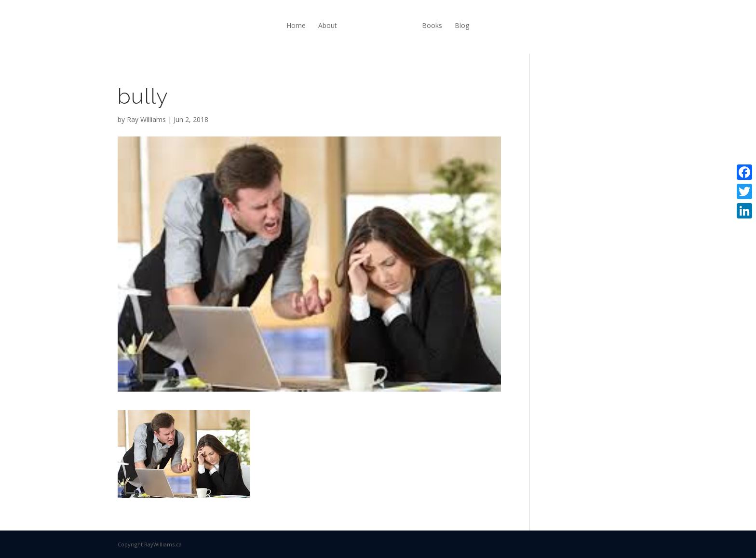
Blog (462, 25)
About (328, 25)
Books (432, 25)
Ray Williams (146, 119)
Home (296, 25)
